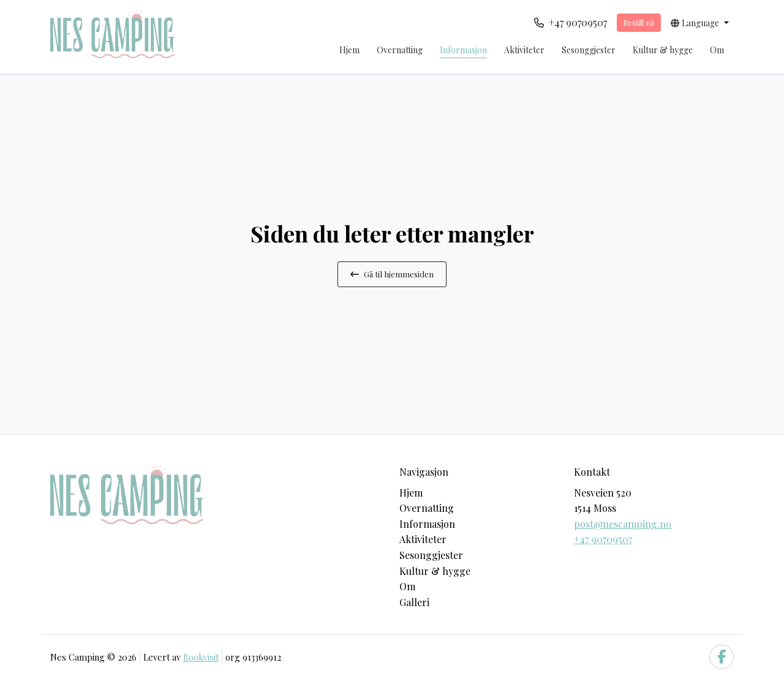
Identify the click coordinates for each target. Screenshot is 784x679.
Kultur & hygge (663, 50)
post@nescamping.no (623, 524)
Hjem (349, 50)
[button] (700, 23)
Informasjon (463, 50)
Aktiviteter (524, 50)
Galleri (414, 602)
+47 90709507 (603, 539)
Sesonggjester (589, 50)
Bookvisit (201, 657)
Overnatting (400, 50)
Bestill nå (639, 22)
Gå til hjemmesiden (392, 274)
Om (717, 50)
